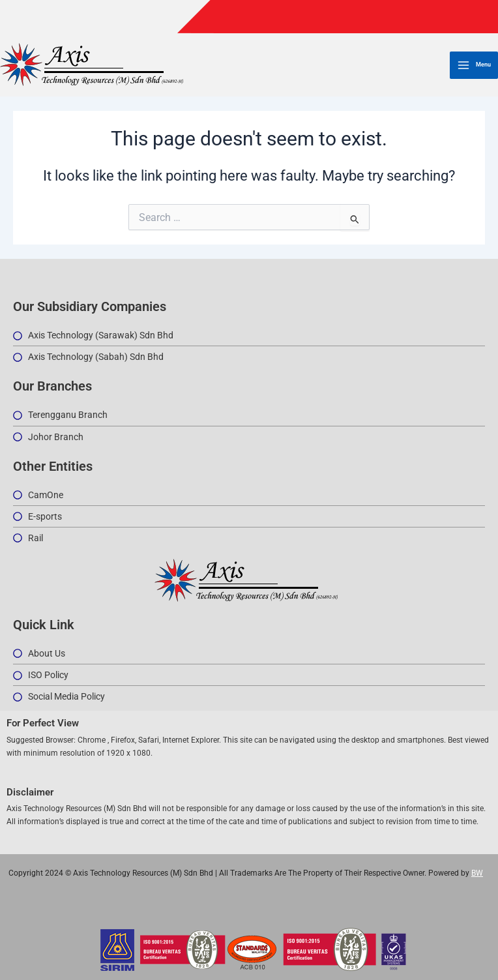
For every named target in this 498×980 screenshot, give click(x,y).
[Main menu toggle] (474, 65)
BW (477, 873)
